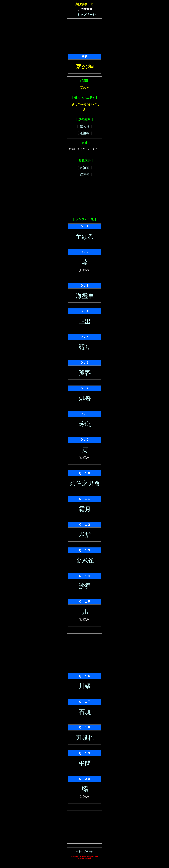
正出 (85, 321)
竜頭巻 (85, 237)
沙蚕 (85, 586)
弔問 (85, 763)
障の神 (85, 127)
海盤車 (85, 296)
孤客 (85, 373)
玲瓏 (85, 424)
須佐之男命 (85, 483)
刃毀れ (85, 738)
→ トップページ (84, 15)
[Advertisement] (84, 35)
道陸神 (84, 174)
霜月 (85, 509)
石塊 (85, 712)
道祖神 (84, 133)
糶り (85, 347)
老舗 (85, 535)
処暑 (85, 398)
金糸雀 (85, 560)
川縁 (85, 686)
